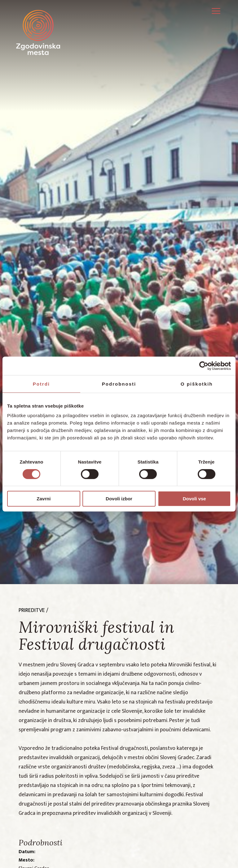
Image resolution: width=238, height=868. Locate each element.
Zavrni (44, 499)
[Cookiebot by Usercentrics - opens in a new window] (204, 366)
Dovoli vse (194, 499)
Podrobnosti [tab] (119, 384)
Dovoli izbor (119, 499)
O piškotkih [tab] (197, 384)
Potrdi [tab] (41, 384)
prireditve (32, 610)
